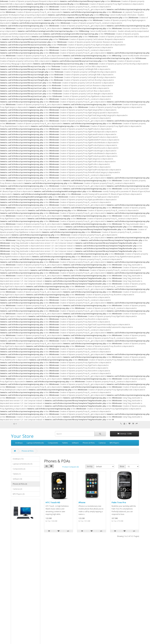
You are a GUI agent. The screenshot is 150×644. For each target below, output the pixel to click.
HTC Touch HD (53, 502)
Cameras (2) (17, 489)
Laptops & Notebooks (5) (23, 464)
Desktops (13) (18, 459)
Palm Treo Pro (119, 502)
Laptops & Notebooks (35, 443)
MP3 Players (114, 443)
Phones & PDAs (89, 443)
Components (53, 443)
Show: (122, 466)
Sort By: (90, 466)
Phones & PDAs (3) (20, 484)
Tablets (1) (17, 474)
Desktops (19, 443)
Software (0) (17, 479)
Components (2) (19, 469)
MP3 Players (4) (19, 494)
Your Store (22, 436)
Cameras (102, 443)
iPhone (82, 502)
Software (75, 443)
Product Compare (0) (70, 467)
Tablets (65, 443)
